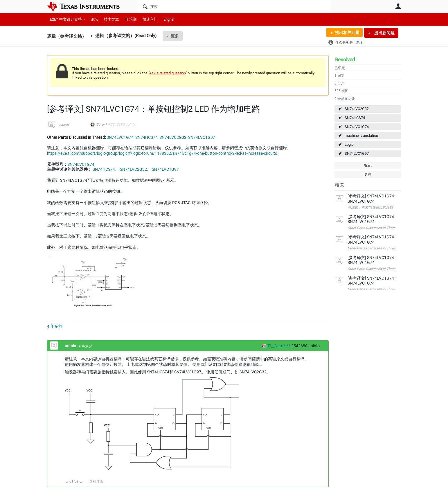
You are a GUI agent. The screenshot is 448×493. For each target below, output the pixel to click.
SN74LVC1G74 (357, 127)
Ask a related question (167, 73)
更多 (175, 36)
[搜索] (234, 6)
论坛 (94, 19)
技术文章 (111, 19)
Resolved (345, 60)
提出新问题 (384, 33)
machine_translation (361, 135)
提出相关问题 (347, 33)
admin (64, 125)
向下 (81, 483)
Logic (349, 144)
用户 (398, 6)
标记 (368, 165)
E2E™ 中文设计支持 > (67, 19)
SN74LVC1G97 (357, 153)
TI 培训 (131, 19)
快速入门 (150, 19)
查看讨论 (96, 481)
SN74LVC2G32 (357, 109)
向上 (67, 483)
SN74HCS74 (355, 118)
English (169, 19)
